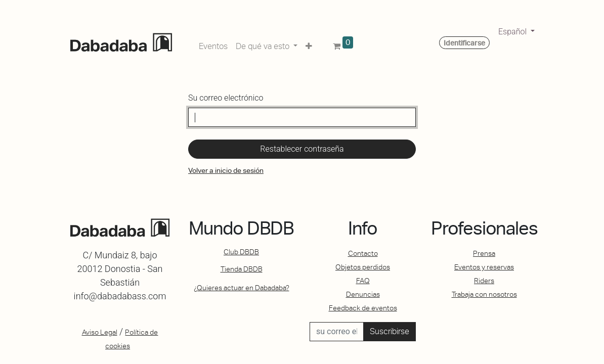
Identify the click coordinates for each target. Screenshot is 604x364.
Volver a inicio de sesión (226, 170)
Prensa (484, 253)
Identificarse (464, 43)
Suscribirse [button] (390, 331)
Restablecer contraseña (302, 149)
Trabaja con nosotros (484, 294)
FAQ (363, 281)
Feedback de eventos (363, 308)
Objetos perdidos (363, 267)
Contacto (363, 253)
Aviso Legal (100, 332)
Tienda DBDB (242, 269)
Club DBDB (241, 252)
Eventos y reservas (484, 267)
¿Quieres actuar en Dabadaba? (242, 288)
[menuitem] (213, 44)
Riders (484, 281)
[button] (309, 44)
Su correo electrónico (226, 98)
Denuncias (363, 294)
